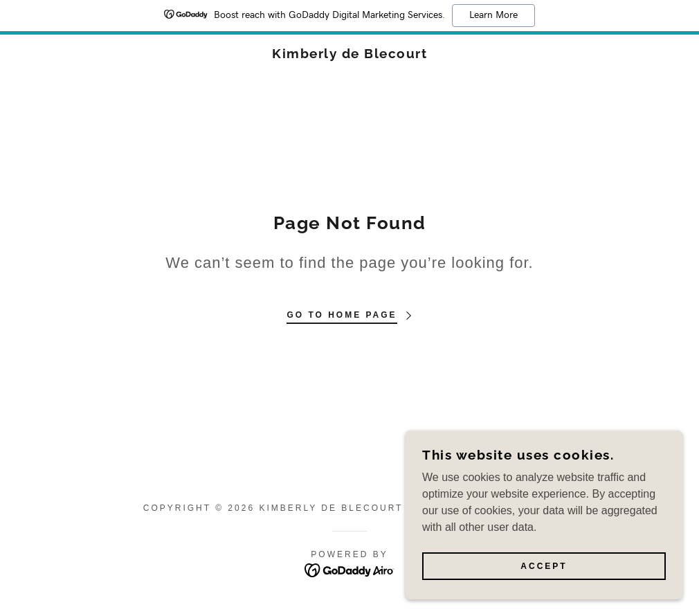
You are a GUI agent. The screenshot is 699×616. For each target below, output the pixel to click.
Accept (544, 595)
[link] (349, 54)
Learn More (493, 15)
